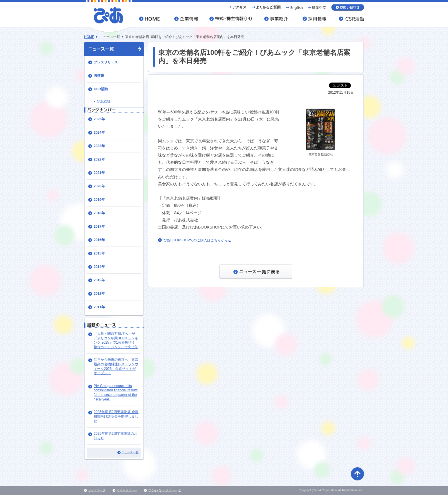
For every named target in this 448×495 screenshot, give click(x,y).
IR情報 (99, 76)
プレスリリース (106, 62)
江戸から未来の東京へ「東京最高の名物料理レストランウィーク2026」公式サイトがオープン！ (116, 366)
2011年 (99, 307)
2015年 (99, 253)
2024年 (99, 133)
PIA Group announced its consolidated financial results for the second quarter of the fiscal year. (116, 393)
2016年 (99, 240)
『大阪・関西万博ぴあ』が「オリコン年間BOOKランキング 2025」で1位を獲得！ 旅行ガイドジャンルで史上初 (116, 340)
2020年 (99, 186)
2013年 (99, 280)
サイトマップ (97, 490)
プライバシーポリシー (163, 490)
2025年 (99, 119)
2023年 (99, 146)
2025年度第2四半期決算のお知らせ (116, 436)
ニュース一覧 (130, 452)
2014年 (99, 267)
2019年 (99, 200)
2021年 (99, 173)
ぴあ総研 (103, 101)
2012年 (99, 294)
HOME (89, 37)
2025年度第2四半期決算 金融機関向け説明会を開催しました (116, 416)
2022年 (99, 159)
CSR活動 (101, 89)
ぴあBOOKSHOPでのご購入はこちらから (196, 240)
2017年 (99, 227)
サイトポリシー (127, 490)
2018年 (99, 213)
